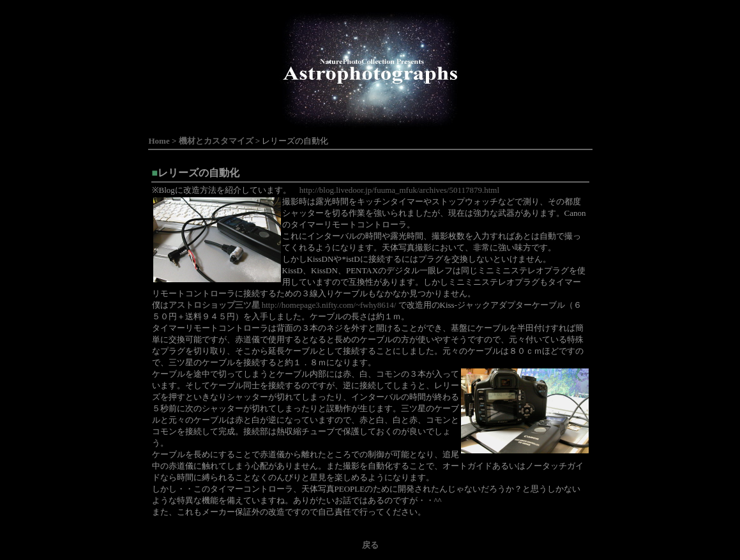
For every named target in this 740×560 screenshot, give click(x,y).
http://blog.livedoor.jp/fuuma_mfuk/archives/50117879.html (399, 190)
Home (159, 141)
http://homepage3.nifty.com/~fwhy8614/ (283, 305)
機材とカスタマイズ (216, 141)
